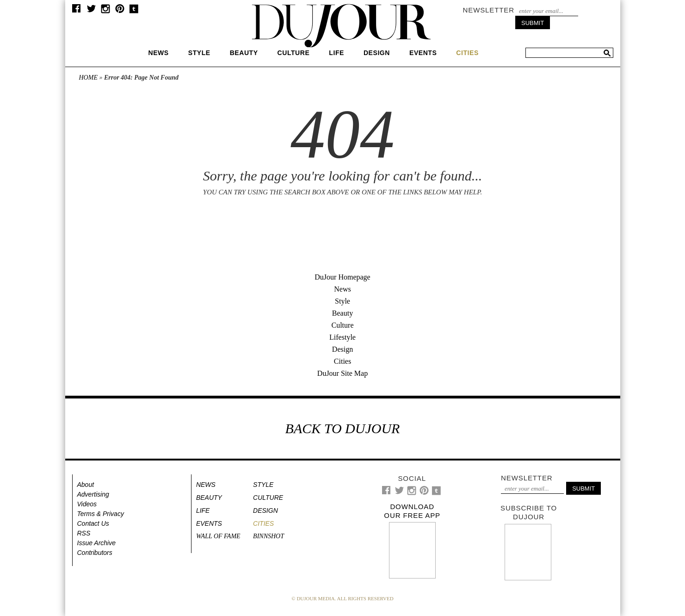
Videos (87, 504)
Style (199, 53)
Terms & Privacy (101, 514)
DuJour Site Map (342, 373)
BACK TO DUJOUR (343, 428)
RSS (84, 533)
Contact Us (93, 523)
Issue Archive (97, 543)
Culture (294, 53)
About (86, 485)
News (159, 53)
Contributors (95, 553)
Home (88, 78)
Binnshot (268, 536)
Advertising (93, 494)
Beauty (244, 53)
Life (336, 53)
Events (423, 53)
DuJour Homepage (342, 277)
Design (377, 53)
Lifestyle (342, 337)
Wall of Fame (218, 536)
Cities (342, 361)
